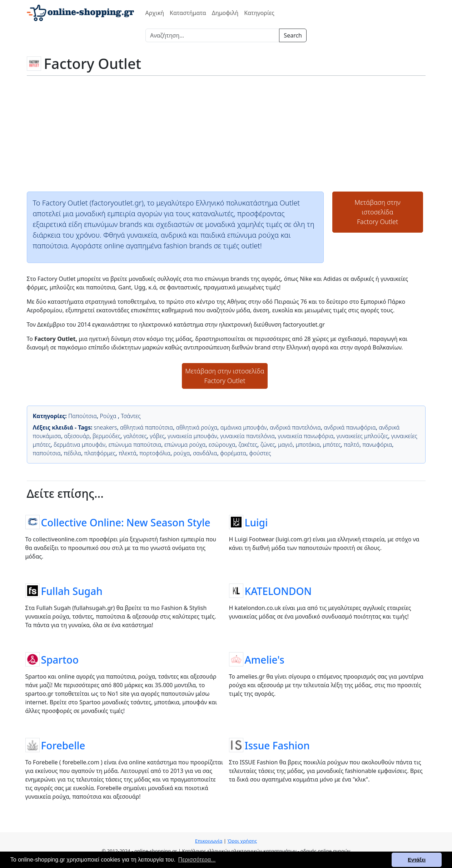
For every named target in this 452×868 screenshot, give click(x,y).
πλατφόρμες (100, 453)
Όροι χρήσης (242, 841)
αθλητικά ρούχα (197, 427)
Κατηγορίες (259, 13)
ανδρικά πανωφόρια (350, 427)
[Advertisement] (226, 133)
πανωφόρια (377, 445)
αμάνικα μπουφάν (244, 427)
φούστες (260, 453)
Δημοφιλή (225, 13)
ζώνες (268, 445)
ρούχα (182, 453)
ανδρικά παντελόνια (295, 427)
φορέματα (233, 453)
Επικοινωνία (209, 841)
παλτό (351, 445)
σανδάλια (205, 453)
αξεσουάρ (77, 436)
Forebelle (63, 745)
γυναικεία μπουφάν (192, 436)
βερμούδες (106, 436)
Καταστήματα (188, 13)
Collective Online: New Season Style (126, 522)
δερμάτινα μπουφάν (80, 445)
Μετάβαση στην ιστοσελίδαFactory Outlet (377, 212)
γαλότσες (135, 436)
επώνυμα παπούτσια (135, 445)
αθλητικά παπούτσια (146, 427)
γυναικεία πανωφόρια (306, 436)
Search (293, 35)
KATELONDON (278, 591)
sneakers (106, 427)
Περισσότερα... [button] (197, 860)
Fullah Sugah (72, 591)
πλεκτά (128, 453)
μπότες (332, 445)
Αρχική (155, 13)
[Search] (212, 35)
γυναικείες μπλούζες (362, 436)
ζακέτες (248, 445)
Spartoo (60, 659)
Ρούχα (109, 416)
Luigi (256, 522)
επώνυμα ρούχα (185, 445)
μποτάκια (308, 445)
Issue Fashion (277, 745)
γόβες (157, 436)
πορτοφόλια (155, 453)
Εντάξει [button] (417, 860)
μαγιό (285, 445)
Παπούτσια (83, 416)
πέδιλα (72, 453)
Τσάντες (131, 416)
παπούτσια (47, 453)
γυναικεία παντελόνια (247, 436)
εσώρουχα (222, 445)
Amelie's (265, 659)
